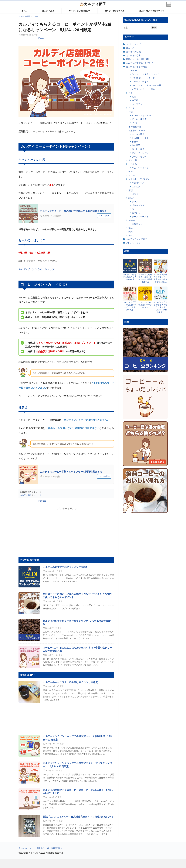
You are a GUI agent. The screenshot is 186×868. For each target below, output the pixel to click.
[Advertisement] (93, 864)
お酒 (131, 112)
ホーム (24, 11)
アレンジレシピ (133, 243)
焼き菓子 (136, 145)
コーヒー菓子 (138, 149)
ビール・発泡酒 (139, 119)
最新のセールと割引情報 (138, 59)
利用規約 (41, 848)
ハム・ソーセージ (140, 168)
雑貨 (131, 232)
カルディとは (48, 11)
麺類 (131, 190)
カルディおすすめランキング (152, 11)
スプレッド (137, 213)
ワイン (135, 123)
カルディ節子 (93, 4)
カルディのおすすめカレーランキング (145, 305)
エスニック (137, 224)
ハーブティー (138, 104)
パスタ (135, 194)
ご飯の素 (136, 187)
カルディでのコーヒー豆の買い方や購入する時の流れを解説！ (73, 211)
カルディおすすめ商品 (115, 11)
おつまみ (133, 164)
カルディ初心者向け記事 (79, 11)
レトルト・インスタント (140, 179)
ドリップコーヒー (140, 82)
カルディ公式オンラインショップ (36, 269)
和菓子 (135, 142)
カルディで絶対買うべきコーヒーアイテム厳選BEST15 (145, 278)
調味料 (132, 198)
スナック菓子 (138, 134)
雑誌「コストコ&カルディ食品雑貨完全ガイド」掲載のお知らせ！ (78, 817)
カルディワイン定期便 (136, 239)
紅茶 (134, 97)
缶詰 (131, 228)
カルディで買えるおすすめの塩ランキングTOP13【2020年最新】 (161, 307)
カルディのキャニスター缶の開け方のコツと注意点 (70, 682)
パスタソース (138, 183)
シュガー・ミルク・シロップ (145, 74)
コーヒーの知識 (133, 52)
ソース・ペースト (140, 217)
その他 (132, 220)
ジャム (135, 202)
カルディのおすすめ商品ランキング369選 (65, 567)
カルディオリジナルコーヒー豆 (146, 85)
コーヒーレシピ (133, 44)
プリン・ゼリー (139, 157)
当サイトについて (26, 848)
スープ (132, 108)
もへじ (132, 235)
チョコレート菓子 (140, 138)
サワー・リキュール (141, 115)
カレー (132, 175)
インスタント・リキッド (143, 78)
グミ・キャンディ (140, 153)
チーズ (132, 172)
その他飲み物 (135, 127)
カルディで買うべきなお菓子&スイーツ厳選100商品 (130, 306)
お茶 (131, 93)
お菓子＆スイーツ (137, 130)
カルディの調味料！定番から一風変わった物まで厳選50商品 (161, 278)
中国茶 (135, 100)
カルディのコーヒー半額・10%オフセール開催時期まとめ (71, 472)
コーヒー (133, 71)
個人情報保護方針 (55, 848)
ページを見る (104, 216)
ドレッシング (138, 205)
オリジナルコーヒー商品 (143, 89)
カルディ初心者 (133, 55)
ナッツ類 (133, 160)
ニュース (130, 48)
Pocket (41, 38)
